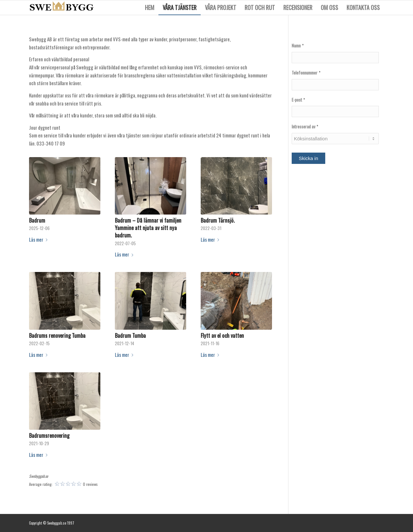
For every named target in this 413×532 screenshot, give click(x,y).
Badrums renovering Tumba (57, 335)
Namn (298, 46)
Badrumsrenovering (49, 435)
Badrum (37, 220)
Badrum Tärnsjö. (218, 220)
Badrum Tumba (130, 335)
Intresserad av (305, 127)
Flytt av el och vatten (222, 335)
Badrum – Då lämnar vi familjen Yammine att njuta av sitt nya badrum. (148, 228)
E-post (298, 100)
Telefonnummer (306, 73)
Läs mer (40, 239)
